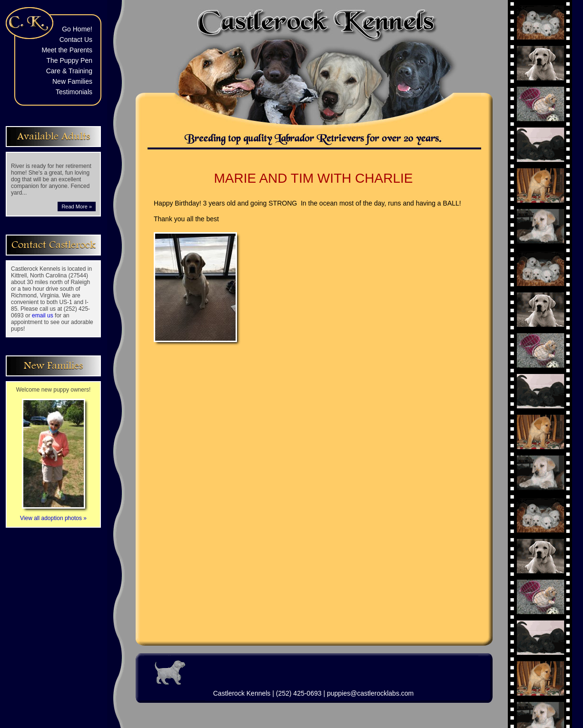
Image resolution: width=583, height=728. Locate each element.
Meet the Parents (67, 50)
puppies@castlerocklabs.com (370, 693)
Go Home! (77, 29)
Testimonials (74, 92)
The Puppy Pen (69, 60)
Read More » (77, 207)
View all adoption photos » (53, 515)
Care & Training (69, 71)
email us (43, 315)
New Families (72, 81)
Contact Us (76, 39)
